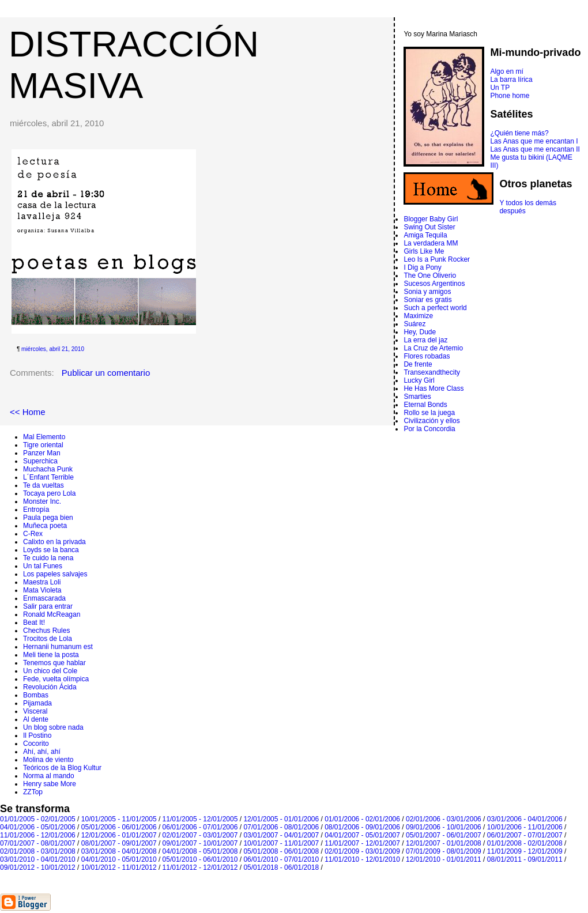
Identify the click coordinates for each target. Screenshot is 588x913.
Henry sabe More (50, 784)
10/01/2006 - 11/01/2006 (525, 827)
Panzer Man (42, 453)
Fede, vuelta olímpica (56, 679)
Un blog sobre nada (53, 727)
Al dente (36, 719)
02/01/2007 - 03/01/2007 (200, 835)
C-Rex (33, 534)
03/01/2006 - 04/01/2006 (525, 819)
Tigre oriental (43, 445)
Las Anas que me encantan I (534, 141)
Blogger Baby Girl (431, 219)
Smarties (417, 397)
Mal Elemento (44, 437)
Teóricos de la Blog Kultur (62, 768)
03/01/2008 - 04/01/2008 (119, 851)
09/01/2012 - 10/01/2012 (38, 867)
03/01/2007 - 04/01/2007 (281, 835)
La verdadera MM (431, 243)
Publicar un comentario (106, 373)
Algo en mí (506, 71)
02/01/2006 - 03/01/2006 (444, 819)
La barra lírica (511, 80)
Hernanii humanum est (58, 647)
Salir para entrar (48, 606)
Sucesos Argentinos (434, 284)
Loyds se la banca (51, 550)
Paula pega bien (48, 518)
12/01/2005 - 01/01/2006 (281, 819)
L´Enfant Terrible (48, 477)
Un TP (500, 88)
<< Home (28, 412)
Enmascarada (44, 598)
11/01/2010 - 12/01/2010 (362, 859)
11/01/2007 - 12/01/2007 (362, 843)
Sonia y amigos (427, 292)
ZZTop (33, 792)
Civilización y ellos (431, 421)
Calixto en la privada (54, 542)
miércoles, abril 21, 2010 (53, 349)
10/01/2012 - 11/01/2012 (119, 867)
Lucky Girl (419, 380)
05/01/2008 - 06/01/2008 (281, 851)
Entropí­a (36, 510)
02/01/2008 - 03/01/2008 (38, 851)
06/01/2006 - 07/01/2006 (200, 827)
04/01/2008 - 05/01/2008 (200, 851)
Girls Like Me (424, 251)
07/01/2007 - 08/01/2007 (38, 843)
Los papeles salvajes (55, 574)
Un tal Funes (43, 566)
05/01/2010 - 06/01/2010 (200, 859)
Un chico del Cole (50, 671)
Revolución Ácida (50, 687)
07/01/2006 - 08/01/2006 (281, 827)
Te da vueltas (44, 485)
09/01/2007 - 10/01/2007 (200, 843)
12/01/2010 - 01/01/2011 (444, 859)
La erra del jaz (425, 340)
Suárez (414, 324)
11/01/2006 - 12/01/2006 (38, 835)
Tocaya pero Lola (49, 493)
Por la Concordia (429, 429)
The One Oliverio (430, 276)
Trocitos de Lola (48, 639)
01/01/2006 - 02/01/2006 (362, 819)
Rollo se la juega (429, 413)
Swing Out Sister (429, 227)
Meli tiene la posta (51, 655)
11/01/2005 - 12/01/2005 (200, 819)
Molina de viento (48, 760)
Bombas (36, 695)
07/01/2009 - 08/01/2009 (444, 851)
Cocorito (36, 744)
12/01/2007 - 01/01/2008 (444, 843)
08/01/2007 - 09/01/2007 (119, 843)
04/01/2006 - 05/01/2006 (38, 827)
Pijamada (37, 703)
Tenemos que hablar (54, 663)
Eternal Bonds (425, 405)
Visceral (35, 711)
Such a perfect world (435, 308)
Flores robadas (427, 356)
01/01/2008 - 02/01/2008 (525, 843)
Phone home (510, 96)
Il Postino (37, 735)
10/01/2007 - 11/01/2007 (281, 843)
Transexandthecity (432, 372)
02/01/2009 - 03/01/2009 (362, 851)
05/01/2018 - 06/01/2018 (281, 867)
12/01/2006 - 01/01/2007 (119, 835)
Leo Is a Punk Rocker (437, 259)
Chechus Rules (46, 631)
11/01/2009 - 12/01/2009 (525, 851)
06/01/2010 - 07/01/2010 (281, 859)
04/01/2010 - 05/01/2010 (119, 859)
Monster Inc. (42, 501)
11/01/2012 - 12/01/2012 (200, 867)
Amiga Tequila (425, 235)
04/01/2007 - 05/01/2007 (362, 835)
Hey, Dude (420, 332)
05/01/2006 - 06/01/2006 (119, 827)
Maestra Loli (42, 582)
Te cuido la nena (48, 558)
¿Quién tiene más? (519, 133)
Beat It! (34, 622)
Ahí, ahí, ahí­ (42, 752)
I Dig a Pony (422, 267)
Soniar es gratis (427, 300)
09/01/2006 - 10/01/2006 (444, 827)
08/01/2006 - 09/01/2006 (362, 827)
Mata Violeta (42, 590)
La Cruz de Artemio (433, 348)
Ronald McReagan (52, 614)
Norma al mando (49, 776)
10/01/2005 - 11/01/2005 (119, 819)
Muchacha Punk (48, 469)
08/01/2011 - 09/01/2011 (525, 859)
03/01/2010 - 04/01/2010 (38, 859)
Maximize (418, 316)
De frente (418, 364)
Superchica (40, 461)
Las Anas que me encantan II (535, 149)
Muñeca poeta (45, 526)
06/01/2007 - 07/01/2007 (525, 835)
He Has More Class (434, 388)
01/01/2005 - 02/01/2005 (38, 819)
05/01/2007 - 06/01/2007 (444, 835)
